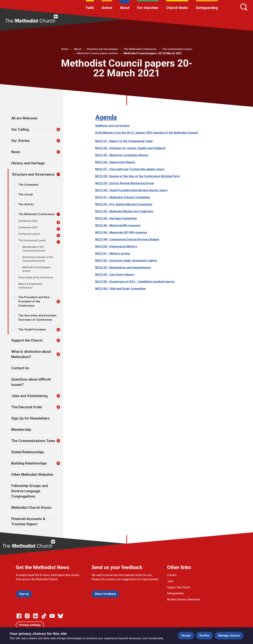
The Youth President (32, 330)
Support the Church (27, 340)
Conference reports (29, 234)
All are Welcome (24, 118)
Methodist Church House (31, 508)
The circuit (25, 194)
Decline (204, 635)
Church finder (177, 8)
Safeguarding (207, 8)
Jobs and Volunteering (29, 396)
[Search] (244, 7)
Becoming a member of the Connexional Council (38, 259)
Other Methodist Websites (32, 475)
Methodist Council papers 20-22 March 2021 (153, 53)
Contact (172, 575)
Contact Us (20, 368)
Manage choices (229, 635)
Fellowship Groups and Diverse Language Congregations (30, 491)
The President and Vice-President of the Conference (34, 301)
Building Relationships (29, 463)
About (125, 8)
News (16, 152)
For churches (148, 8)
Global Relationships (28, 452)
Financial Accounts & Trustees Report (28, 521)
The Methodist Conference (140, 49)
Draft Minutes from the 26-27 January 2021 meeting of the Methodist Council (147, 133)
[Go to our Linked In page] (35, 616)
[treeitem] (62, 129)
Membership (21, 430)
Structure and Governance (102, 49)
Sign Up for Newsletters (30, 418)
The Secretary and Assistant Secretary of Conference (37, 318)
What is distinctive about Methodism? (31, 354)
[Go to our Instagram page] (27, 616)
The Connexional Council (177, 49)
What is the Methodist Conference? (30, 286)
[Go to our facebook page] (19, 616)
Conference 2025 (28, 227)
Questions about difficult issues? (31, 382)
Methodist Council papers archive (97, 53)
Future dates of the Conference (36, 277)
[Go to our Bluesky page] (60, 616)
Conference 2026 (28, 221)
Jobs (170, 581)
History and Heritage (28, 163)
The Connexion (28, 185)
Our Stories (20, 141)
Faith (90, 8)
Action (107, 8)
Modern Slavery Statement (183, 599)
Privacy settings (30, 625)
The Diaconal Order (27, 407)
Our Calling (20, 129)
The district (26, 204)
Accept (186, 635)
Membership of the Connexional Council (34, 249)
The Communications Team (33, 441)
